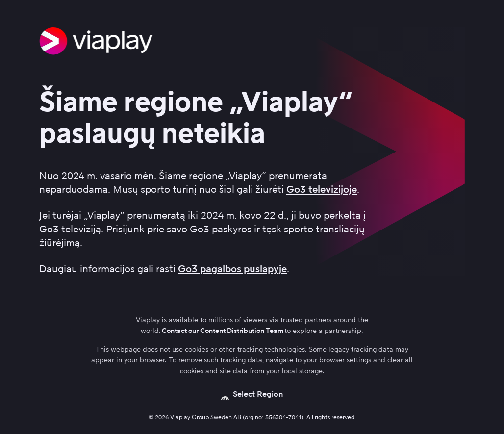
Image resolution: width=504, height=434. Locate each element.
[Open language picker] (252, 394)
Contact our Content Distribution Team (223, 331)
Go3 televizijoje (322, 189)
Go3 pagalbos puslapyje (232, 269)
